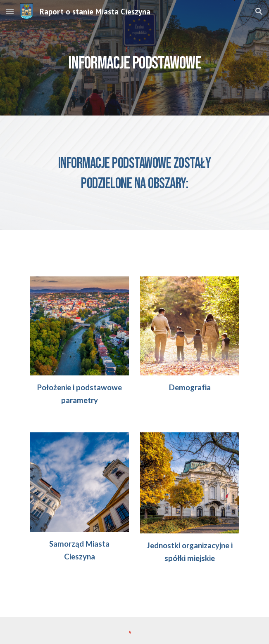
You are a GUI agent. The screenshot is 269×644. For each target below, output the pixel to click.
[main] (134, 58)
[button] (10, 11)
